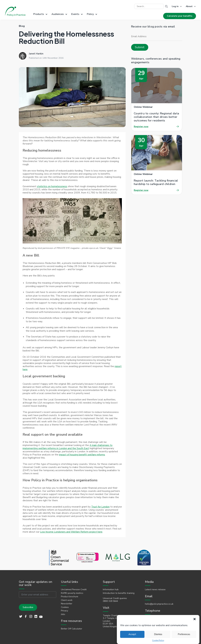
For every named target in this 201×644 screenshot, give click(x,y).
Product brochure (70, 597)
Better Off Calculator (72, 629)
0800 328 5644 (110, 601)
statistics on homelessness (52, 186)
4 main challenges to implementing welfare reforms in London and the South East (68, 447)
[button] (195, 619)
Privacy (64, 611)
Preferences (184, 634)
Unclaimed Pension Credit (74, 590)
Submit (140, 47)
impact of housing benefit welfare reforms (82, 455)
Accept (132, 634)
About (189, 6)
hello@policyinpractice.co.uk (159, 604)
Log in (175, 6)
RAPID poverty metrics (72, 593)
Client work (67, 600)
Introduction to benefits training (119, 593)
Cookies (65, 607)
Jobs (63, 614)
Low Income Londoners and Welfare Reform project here (71, 532)
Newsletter (67, 604)
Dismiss (158, 634)
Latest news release (155, 590)
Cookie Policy (158, 640)
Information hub (111, 590)
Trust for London (100, 507)
